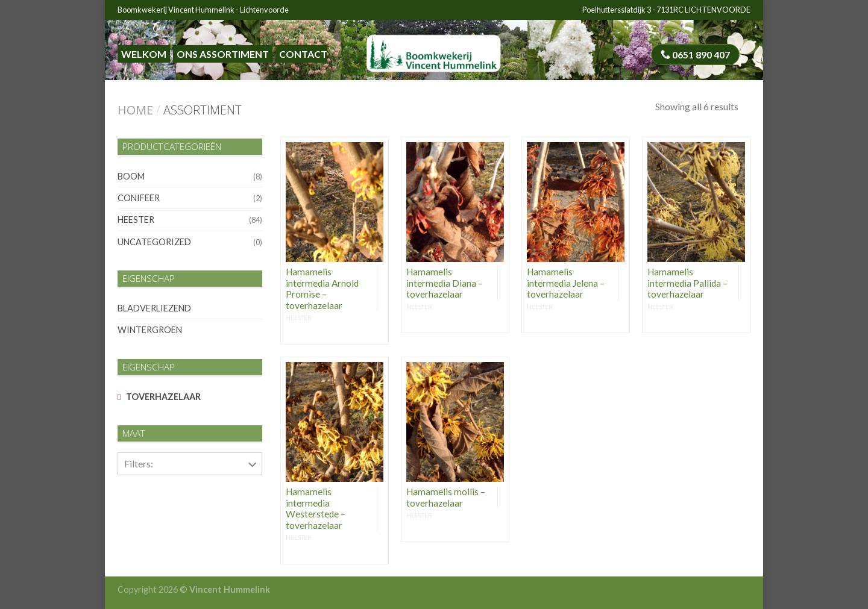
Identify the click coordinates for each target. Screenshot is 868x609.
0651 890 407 (695, 55)
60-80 (134, 522)
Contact (303, 54)
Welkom (144, 54)
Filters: (139, 464)
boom (131, 176)
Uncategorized (154, 242)
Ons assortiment (223, 54)
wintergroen (150, 330)
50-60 (134, 495)
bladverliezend (154, 308)
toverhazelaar (163, 397)
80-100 (137, 550)
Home (135, 110)
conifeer (139, 198)
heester (136, 220)
